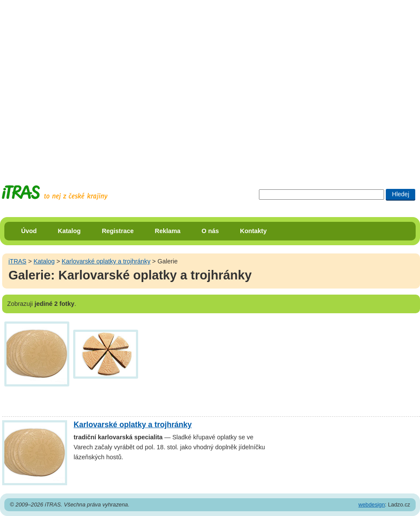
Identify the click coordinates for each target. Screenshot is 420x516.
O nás (210, 231)
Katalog (69, 231)
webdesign (372, 505)
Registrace (118, 231)
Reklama (168, 231)
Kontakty (253, 231)
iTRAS (17, 261)
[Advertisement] (84, 84)
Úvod (29, 231)
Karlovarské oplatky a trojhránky (106, 261)
